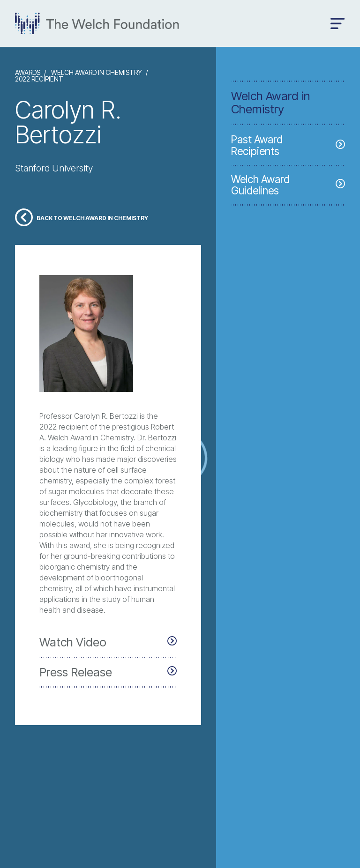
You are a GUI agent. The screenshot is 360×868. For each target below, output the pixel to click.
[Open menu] (338, 24)
